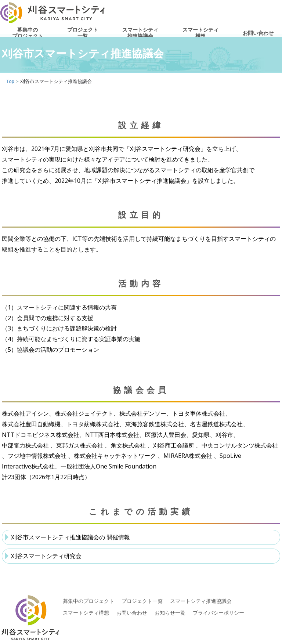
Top (10, 81)
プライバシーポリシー (218, 613)
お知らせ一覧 (170, 613)
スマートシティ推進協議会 (140, 33)
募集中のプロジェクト (28, 33)
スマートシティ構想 (200, 33)
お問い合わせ (258, 33)
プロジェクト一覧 (83, 33)
